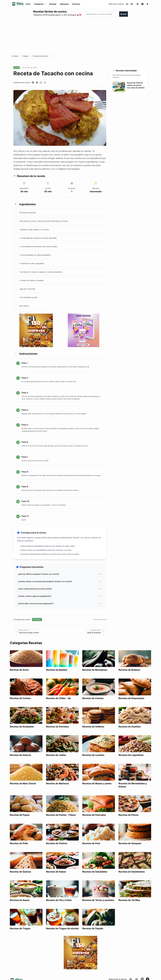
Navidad (53, 4)
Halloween (64, 4)
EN (127, 4)
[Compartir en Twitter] (37, 83)
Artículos (76, 4)
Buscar (124, 14)
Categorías (40, 4)
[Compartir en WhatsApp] (41, 83)
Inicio (28, 4)
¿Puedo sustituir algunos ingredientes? (60, 596)
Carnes (25, 56)
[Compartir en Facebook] (33, 83)
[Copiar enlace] (45, 83)
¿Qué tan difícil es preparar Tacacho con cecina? (60, 574)
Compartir (37, 619)
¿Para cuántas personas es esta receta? (60, 589)
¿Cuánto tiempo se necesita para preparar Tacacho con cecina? (60, 581)
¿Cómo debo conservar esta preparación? (60, 603)
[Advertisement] (80, 36)
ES (132, 4)
